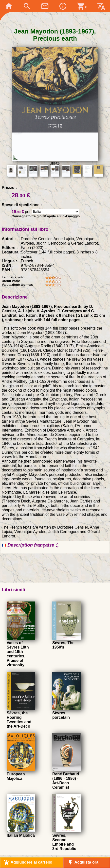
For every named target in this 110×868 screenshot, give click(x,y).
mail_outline (45, 6)
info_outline (63, 6)
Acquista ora (83, 863)
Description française (31, 545)
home (9, 6)
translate (101, 6)
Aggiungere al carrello (28, 863)
